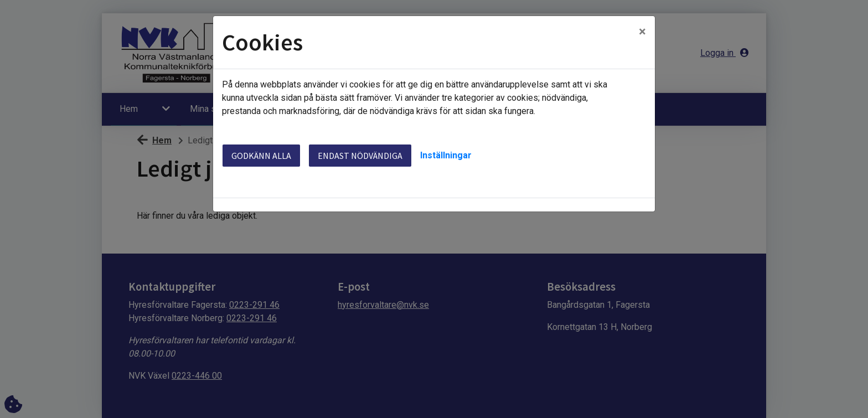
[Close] (642, 32)
